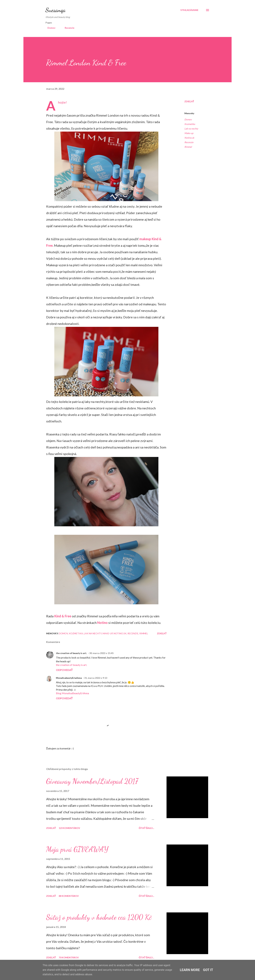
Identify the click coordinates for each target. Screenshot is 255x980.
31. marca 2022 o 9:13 (96, 678)
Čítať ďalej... (146, 828)
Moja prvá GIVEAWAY (77, 849)
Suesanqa (56, 10)
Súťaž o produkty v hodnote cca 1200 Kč (99, 917)
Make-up (189, 133)
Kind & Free (63, 616)
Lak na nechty (191, 129)
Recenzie (68, 28)
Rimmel (188, 147)
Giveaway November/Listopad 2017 (92, 781)
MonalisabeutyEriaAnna (69, 678)
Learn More (190, 970)
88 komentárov (69, 896)
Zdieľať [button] (189, 101)
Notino (102, 623)
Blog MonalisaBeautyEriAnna (72, 693)
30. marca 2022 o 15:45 (101, 653)
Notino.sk (189, 138)
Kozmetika (190, 124)
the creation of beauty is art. (71, 653)
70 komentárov (69, 957)
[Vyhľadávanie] (189, 10)
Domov (49, 28)
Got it (208, 970)
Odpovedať (64, 670)
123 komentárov (69, 828)
